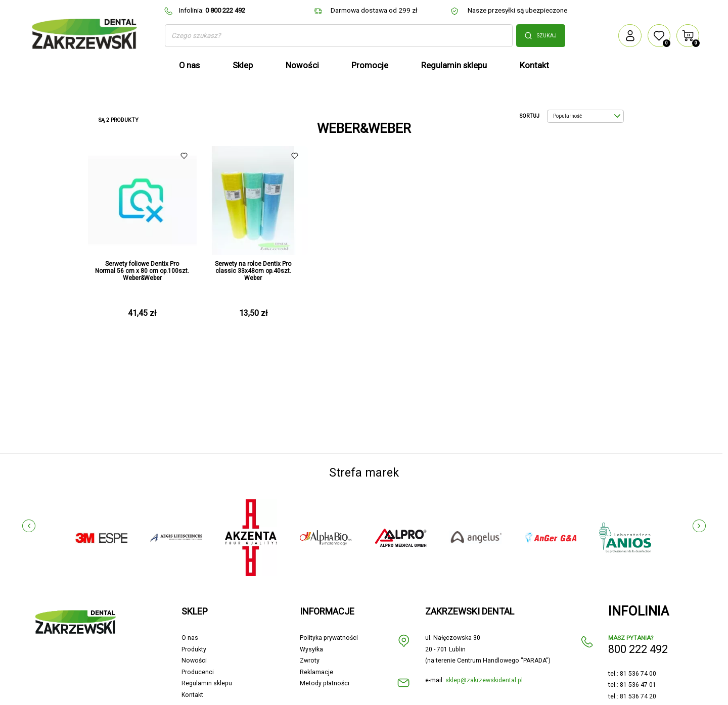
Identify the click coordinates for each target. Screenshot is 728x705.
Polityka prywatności (329, 638)
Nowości (194, 661)
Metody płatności (325, 683)
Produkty (194, 649)
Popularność (587, 116)
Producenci (198, 672)
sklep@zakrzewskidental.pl (484, 680)
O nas (190, 638)
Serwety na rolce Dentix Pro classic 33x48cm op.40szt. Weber (253, 271)
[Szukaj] (339, 36)
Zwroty (310, 661)
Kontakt (192, 695)
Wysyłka (311, 649)
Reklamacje (316, 672)
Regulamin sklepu (207, 683)
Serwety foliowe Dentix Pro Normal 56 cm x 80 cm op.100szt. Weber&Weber (142, 271)
